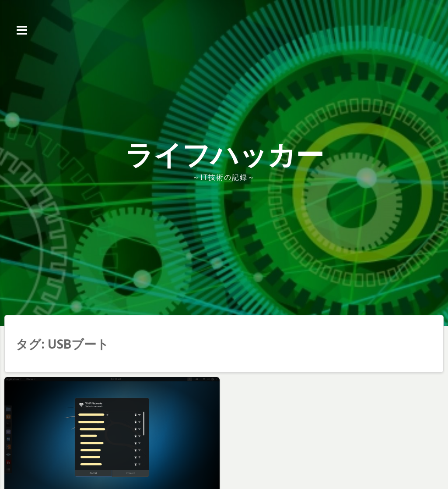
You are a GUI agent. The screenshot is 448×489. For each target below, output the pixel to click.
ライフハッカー (224, 154)
